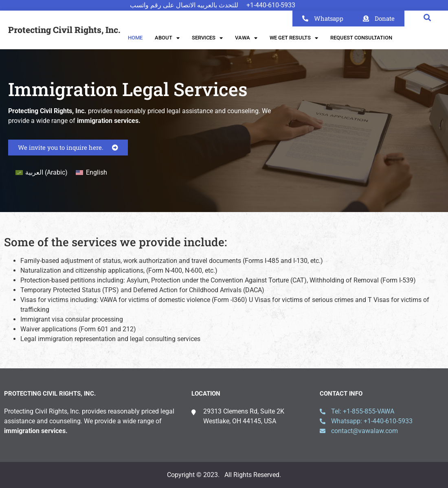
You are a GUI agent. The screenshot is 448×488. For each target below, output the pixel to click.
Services (207, 38)
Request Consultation (361, 38)
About (167, 38)
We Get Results (294, 38)
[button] (427, 17)
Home (135, 38)
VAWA (246, 38)
